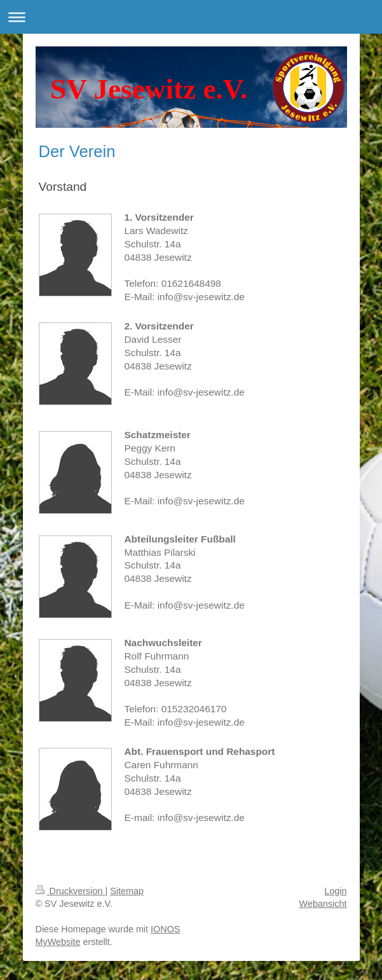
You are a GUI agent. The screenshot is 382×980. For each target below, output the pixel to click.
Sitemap (127, 891)
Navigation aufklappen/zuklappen (191, 17)
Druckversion (71, 891)
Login (335, 891)
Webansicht (323, 904)
